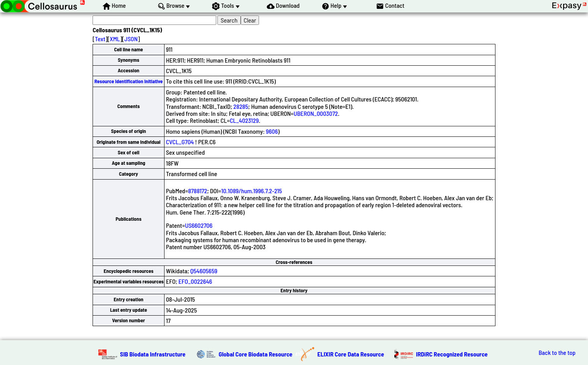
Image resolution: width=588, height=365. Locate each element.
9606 (272, 131)
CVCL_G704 (180, 142)
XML (115, 39)
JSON (131, 39)
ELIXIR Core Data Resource (351, 354)
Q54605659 (204, 271)
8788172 (198, 191)
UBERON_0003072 (316, 113)
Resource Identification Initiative (129, 81)
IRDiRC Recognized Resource (452, 354)
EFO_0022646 (195, 281)
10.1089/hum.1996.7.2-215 (252, 191)
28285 (241, 106)
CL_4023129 (244, 120)
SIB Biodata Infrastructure (153, 354)
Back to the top (557, 353)
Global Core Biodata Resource (255, 354)
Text (100, 39)
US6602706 (199, 225)
